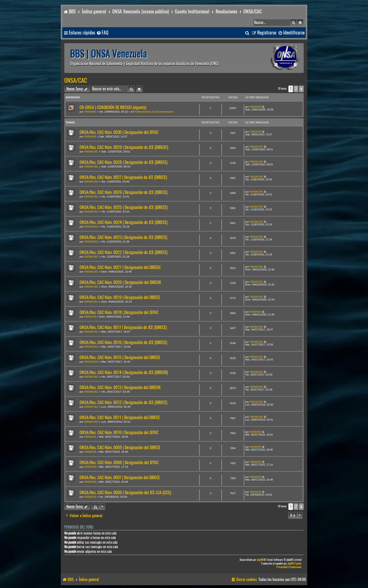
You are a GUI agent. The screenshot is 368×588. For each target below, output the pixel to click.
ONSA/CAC (76, 80)
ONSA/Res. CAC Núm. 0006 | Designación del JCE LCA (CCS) (125, 492)
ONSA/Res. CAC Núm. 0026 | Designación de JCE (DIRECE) (124, 192)
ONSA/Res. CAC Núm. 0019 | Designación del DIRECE (120, 297)
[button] (301, 89)
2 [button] (296, 89)
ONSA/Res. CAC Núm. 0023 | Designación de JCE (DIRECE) (123, 237)
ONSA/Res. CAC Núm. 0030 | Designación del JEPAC (119, 132)
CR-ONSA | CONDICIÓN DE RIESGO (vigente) (113, 107)
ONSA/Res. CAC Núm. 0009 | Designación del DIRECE (120, 447)
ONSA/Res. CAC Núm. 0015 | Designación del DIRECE (120, 357)
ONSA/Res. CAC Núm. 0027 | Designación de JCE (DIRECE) (123, 177)
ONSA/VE (90, 112)
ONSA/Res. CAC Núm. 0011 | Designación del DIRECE (120, 417)
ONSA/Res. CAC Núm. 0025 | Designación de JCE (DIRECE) (124, 207)
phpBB (260, 560)
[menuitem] (102, 33)
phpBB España (294, 563)
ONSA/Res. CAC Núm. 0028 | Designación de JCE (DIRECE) (124, 162)
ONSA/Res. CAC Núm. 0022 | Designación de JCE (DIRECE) (124, 252)
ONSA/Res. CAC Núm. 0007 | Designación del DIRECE (120, 477)
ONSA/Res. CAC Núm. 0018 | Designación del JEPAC (119, 312)
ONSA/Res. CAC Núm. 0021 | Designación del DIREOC (120, 267)
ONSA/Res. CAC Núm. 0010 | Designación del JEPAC (119, 432)
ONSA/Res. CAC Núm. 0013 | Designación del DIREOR (120, 387)
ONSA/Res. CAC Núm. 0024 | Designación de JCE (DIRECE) (124, 222)
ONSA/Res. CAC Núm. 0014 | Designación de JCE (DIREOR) (124, 372)
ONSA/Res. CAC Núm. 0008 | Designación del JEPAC (119, 462)
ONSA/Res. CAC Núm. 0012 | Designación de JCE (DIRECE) (123, 402)
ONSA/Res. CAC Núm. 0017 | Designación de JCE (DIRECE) (123, 327)
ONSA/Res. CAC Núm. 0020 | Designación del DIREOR (120, 282)
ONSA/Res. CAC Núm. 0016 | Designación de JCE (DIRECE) (123, 342)
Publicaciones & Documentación (154, 112)
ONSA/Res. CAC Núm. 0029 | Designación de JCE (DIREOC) (124, 147)
